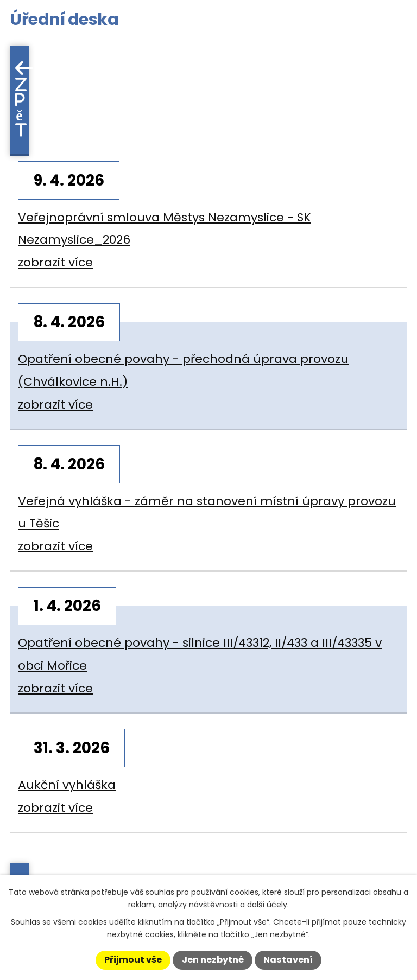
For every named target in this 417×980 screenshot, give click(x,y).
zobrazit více (55, 262)
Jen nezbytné (213, 960)
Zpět (21, 107)
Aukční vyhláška (67, 785)
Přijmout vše (133, 960)
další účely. (268, 905)
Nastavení (288, 960)
